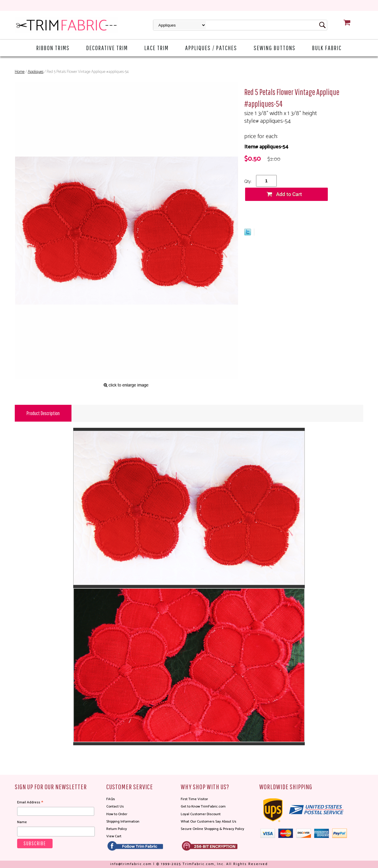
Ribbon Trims (53, 48)
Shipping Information (123, 822)
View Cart (114, 836)
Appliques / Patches (211, 48)
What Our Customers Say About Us (208, 822)
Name (22, 822)
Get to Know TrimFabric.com (203, 806)
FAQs (111, 799)
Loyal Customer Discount (201, 814)
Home (20, 72)
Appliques (36, 72)
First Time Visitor (194, 799)
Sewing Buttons (275, 48)
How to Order (117, 814)
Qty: (248, 182)
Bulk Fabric (327, 48)
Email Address (30, 803)
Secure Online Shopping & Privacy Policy (212, 829)
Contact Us (115, 806)
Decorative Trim (107, 48)
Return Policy (117, 829)
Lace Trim (157, 48)
